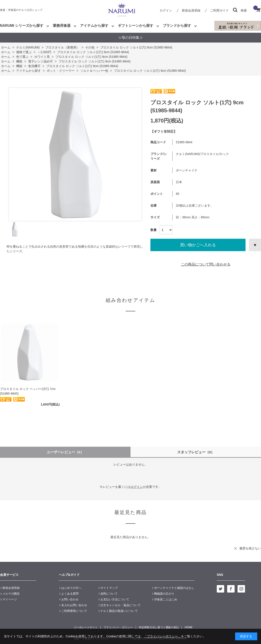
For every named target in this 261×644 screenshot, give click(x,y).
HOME (189, 627)
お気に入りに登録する (255, 245)
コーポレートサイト (86, 627)
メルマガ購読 (11, 594)
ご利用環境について (74, 611)
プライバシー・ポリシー (118, 627)
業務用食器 (62, 26)
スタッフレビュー (196, 452)
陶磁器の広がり (164, 594)
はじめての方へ (71, 588)
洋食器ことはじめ (166, 599)
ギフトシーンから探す (136, 26)
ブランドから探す (177, 26)
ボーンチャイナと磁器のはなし (174, 588)
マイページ (10, 599)
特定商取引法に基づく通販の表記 (159, 627)
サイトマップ (109, 588)
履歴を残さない (250, 548)
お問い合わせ (70, 599)
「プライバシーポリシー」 (162, 636)
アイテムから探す (94, 26)
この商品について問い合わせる (206, 264)
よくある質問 (70, 594)
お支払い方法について (115, 599)
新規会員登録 (191, 10)
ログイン (166, 10)
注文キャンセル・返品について (121, 605)
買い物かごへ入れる (198, 245)
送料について (109, 594)
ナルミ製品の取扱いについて (119, 611)
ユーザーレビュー (65, 452)
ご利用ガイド (219, 10)
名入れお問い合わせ (74, 605)
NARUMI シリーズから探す (22, 26)
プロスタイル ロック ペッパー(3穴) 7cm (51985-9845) (28, 391)
